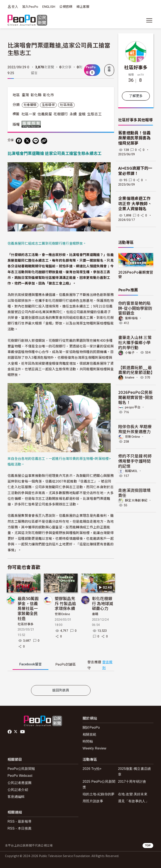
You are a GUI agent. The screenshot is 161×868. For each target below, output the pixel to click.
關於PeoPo (91, 728)
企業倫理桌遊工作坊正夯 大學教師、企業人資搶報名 (135, 204)
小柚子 (130, 352)
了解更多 (136, 96)
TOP (148, 845)
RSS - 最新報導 (19, 821)
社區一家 (29, 114)
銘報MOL (131, 471)
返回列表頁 (61, 690)
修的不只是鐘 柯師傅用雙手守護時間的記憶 (135, 461)
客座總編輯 (16, 797)
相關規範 (89, 734)
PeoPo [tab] (66, 664)
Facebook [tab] (31, 664)
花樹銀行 (61, 114)
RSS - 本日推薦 (19, 828)
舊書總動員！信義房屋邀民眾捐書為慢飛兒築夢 (134, 138)
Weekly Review (94, 748)
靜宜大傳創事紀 (136, 500)
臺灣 (25, 95)
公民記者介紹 (18, 790)
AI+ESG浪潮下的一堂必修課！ (135, 171)
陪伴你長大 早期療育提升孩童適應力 (135, 429)
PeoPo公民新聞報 (21, 769)
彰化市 (48, 95)
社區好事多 (26, 624)
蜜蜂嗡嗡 (131, 318)
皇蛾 (82, 114)
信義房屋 (45, 114)
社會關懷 (30, 105)
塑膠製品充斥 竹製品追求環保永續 (65, 603)
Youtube (23, 732)
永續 (73, 114)
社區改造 (66, 105)
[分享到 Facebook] (19, 141)
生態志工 (94, 114)
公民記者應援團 (19, 783)
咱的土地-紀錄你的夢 (99, 794)
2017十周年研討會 (132, 782)
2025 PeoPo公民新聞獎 (99, 784)
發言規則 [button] (107, 665)
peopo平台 (133, 407)
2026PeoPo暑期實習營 (136, 274)
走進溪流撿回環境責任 (134, 493)
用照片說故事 (93, 801)
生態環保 (48, 105)
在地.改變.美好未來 (133, 794)
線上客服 (83, 7)
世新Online (62, 614)
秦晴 (95, 614)
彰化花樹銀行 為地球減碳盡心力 (103, 603)
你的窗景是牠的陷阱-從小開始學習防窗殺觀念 (135, 308)
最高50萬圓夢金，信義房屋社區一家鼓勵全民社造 (28, 608)
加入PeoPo (30, 7)
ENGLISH (49, 7)
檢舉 (109, 69)
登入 (15, 7)
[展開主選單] (149, 20)
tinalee (130, 377)
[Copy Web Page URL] (44, 141)
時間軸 (88, 741)
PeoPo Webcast (20, 776)
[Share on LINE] (36, 141)
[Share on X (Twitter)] (27, 141)
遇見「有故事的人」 (133, 801)
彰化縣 (36, 95)
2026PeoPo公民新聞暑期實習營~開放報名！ (136, 397)
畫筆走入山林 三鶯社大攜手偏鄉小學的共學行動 (135, 342)
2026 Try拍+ (92, 769)
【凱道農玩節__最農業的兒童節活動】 (136, 370)
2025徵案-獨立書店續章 (134, 772)
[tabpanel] (61, 679)
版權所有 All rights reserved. (32, 124)
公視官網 (66, 7)
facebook (10, 732)
